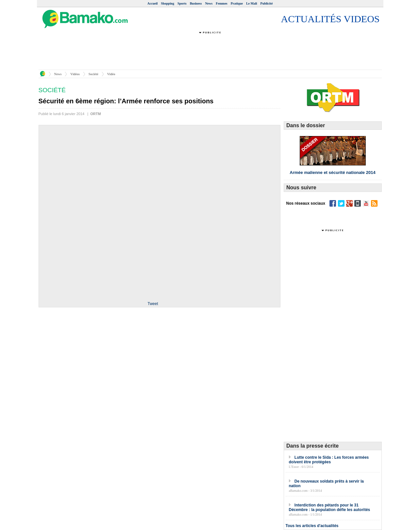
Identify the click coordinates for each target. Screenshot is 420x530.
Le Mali (252, 3)
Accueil (153, 3)
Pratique (237, 3)
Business (196, 3)
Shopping (168, 3)
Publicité (267, 3)
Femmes (222, 3)
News (209, 3)
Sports (182, 3)
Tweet (153, 304)
